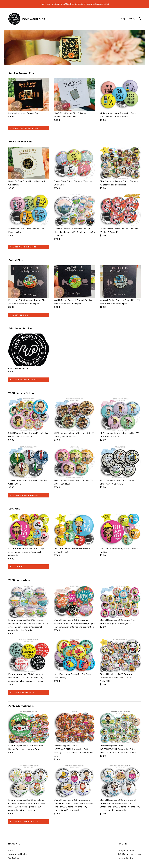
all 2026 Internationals (24, 822)
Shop (123, 18)
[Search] (140, 19)
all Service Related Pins (24, 128)
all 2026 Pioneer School (24, 495)
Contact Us (14, 858)
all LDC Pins (17, 567)
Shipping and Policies (18, 854)
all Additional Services (24, 380)
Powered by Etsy (126, 858)
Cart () (131, 18)
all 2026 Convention (22, 692)
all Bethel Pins (19, 315)
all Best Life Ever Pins (23, 247)
